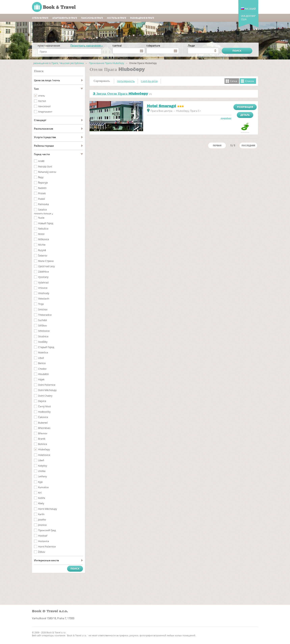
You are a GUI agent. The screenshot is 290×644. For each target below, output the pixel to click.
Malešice (43, 352)
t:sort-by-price (149, 81)
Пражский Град (47, 530)
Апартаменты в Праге (65, 18)
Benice (42, 363)
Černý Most (44, 406)
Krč (40, 493)
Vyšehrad (43, 282)
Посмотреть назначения (86, 46)
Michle (42, 245)
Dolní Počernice (47, 385)
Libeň (41, 460)
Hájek (41, 379)
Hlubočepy (44, 449)
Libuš (41, 358)
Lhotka (42, 471)
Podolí (41, 199)
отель (41, 96)
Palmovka (43, 204)
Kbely (41, 503)
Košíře (42, 498)
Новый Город (46, 223)
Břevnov (43, 433)
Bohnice (43, 444)
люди (191, 46)
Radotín (42, 188)
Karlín (41, 514)
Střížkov (42, 325)
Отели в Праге (40, 18)
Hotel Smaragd (161, 106)
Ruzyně (42, 250)
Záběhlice (43, 272)
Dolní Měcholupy (47, 390)
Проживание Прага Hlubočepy (106, 63)
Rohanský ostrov (47, 172)
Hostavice (44, 541)
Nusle (41, 218)
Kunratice (43, 487)
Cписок (250, 81)
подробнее (226, 118)
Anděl (41, 161)
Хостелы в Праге (116, 18)
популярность (126, 81)
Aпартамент (45, 112)
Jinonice (42, 525)
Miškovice (44, 239)
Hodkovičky (44, 412)
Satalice (42, 210)
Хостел (42, 101)
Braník (42, 439)
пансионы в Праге (92, 18)
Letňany (42, 476)
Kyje (40, 482)
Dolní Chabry (45, 396)
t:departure (153, 46)
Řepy (41, 177)
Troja (41, 304)
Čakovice (43, 417)
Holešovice (44, 455)
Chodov (42, 369)
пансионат (44, 106)
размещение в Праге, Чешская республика (59, 63)
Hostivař (43, 536)
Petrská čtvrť (45, 167)
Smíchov (43, 309)
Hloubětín (43, 374)
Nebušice (43, 229)
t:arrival (117, 46)
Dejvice (42, 401)
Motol (41, 234)
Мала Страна (46, 261)
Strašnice (43, 336)
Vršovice (43, 288)
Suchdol (42, 320)
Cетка (234, 81)
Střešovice (44, 331)
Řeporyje (43, 183)
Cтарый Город (46, 347)
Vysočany (43, 277)
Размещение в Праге (142, 18)
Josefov (42, 520)
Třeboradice (45, 315)
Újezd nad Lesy (46, 266)
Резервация (245, 107)
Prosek (42, 193)
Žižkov (42, 552)
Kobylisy (43, 466)
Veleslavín (44, 299)
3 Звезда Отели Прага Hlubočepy (120, 94)
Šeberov (43, 255)
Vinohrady (44, 293)
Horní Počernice (47, 546)
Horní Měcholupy (48, 509)
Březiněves (44, 428)
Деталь (245, 115)
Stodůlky (43, 342)
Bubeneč (43, 423)
